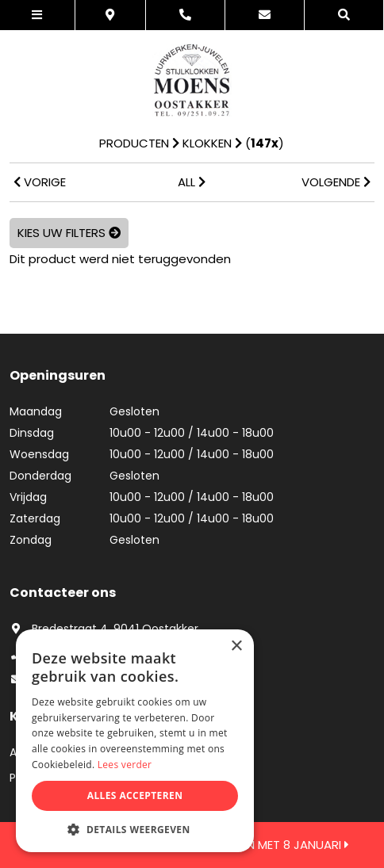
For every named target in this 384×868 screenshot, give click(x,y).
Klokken (207, 143)
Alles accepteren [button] (135, 795)
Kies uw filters (69, 233)
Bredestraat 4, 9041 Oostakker (104, 629)
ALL (192, 182)
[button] (135, 829)
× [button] (236, 646)
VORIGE (40, 182)
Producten (134, 143)
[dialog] (135, 741)
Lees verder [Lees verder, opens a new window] (125, 765)
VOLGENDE (336, 182)
